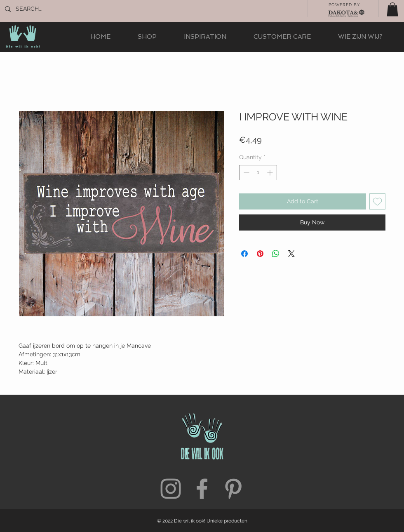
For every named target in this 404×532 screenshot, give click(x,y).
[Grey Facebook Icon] (202, 489)
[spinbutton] (258, 173)
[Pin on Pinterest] (260, 254)
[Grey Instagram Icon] (171, 489)
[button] (392, 9)
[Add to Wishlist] (377, 201)
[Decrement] (245, 173)
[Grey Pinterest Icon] (233, 489)
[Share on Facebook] (244, 254)
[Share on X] (291, 254)
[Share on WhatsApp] (276, 254)
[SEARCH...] (43, 9)
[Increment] (271, 173)
